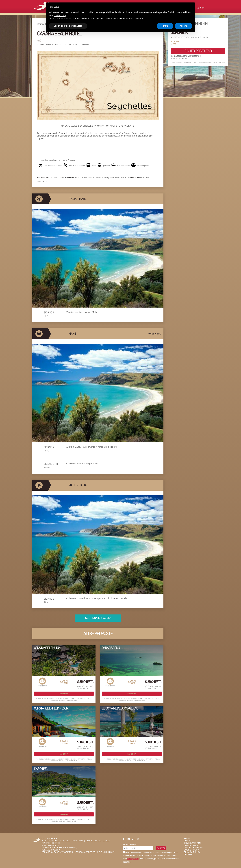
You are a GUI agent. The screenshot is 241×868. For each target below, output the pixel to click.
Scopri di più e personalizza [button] (68, 26)
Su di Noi (201, 8)
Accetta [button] (183, 26)
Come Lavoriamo (193, 843)
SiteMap (188, 854)
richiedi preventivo (198, 51)
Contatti (189, 841)
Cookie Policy (191, 850)
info (159, 334)
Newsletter (129, 845)
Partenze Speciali (194, 848)
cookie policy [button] (60, 15)
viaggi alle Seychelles (58, 133)
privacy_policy (192, 852)
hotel (151, 334)
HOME (187, 839)
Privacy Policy (133, 859)
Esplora (64, 694)
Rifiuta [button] (165, 26)
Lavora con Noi (192, 845)
